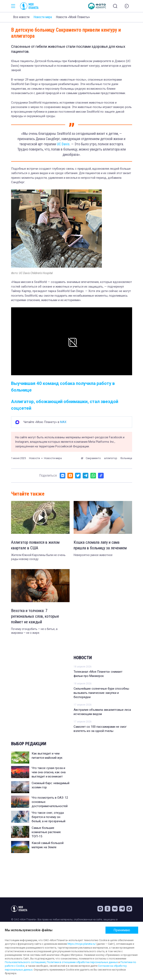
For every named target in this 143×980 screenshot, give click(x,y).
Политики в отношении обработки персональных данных (82, 962)
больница (126, 458)
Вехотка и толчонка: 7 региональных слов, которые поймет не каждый (35, 616)
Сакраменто (93, 458)
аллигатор (111, 458)
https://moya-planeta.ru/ (82, 944)
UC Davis (63, 144)
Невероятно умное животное (93, 555)
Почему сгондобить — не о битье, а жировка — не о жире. (34, 631)
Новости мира (43, 17)
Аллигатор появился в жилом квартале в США (35, 545)
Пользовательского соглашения (25, 962)
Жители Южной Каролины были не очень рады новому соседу (38, 557)
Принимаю (122, 930)
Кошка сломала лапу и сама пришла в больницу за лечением (100, 545)
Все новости (21, 17)
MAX (63, 422)
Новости (83, 658)
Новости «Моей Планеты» (73, 17)
